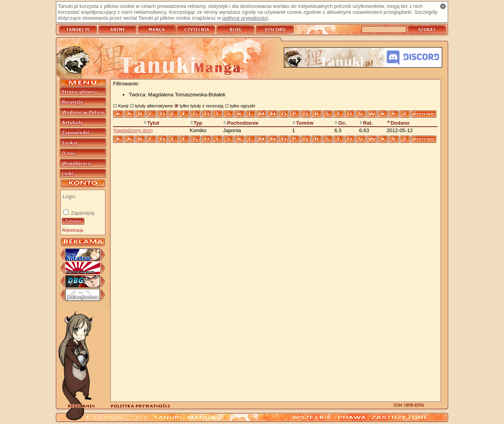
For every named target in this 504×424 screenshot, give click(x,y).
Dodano (398, 123)
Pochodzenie (241, 123)
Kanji (123, 106)
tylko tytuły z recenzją (201, 106)
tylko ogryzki (243, 106)
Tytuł (151, 123)
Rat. (366, 123)
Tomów (303, 123)
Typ (196, 123)
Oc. (340, 123)
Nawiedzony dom (133, 130)
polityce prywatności (245, 18)
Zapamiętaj (82, 213)
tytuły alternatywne (154, 106)
